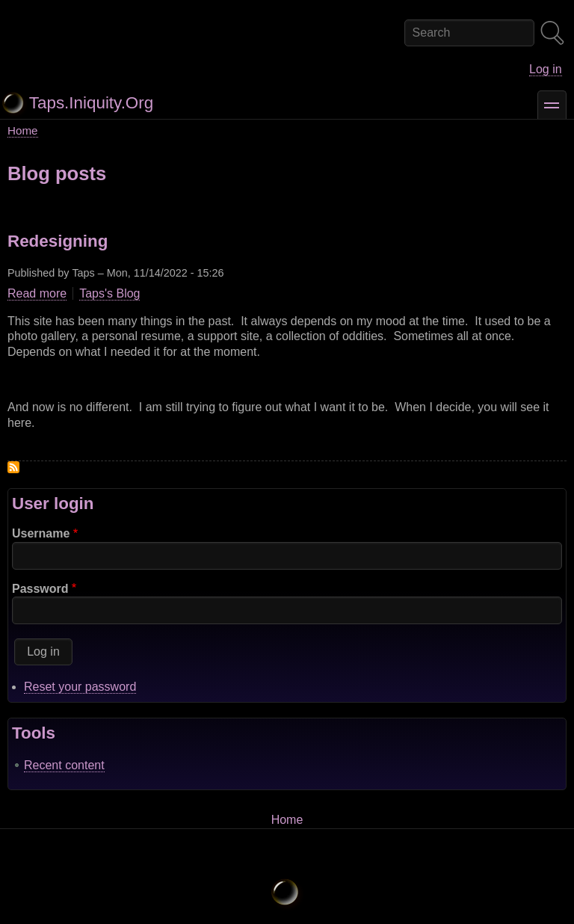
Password (40, 589)
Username (41, 533)
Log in (546, 69)
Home (23, 130)
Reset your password (80, 687)
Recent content (64, 765)
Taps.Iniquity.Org (91, 103)
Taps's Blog (109, 293)
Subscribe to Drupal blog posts (13, 467)
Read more (37, 294)
